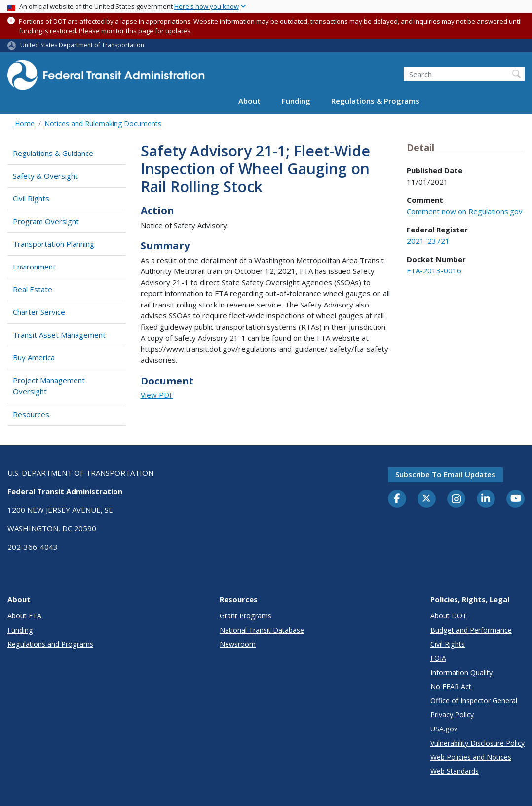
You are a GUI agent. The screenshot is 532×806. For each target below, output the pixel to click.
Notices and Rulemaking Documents (103, 124)
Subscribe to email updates (445, 474)
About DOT (449, 616)
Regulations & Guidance (53, 153)
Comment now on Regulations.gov (465, 211)
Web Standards (455, 771)
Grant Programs (246, 616)
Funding (296, 101)
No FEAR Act (451, 686)
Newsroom (238, 644)
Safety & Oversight (45, 176)
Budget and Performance (471, 630)
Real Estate (33, 289)
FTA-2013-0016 (434, 270)
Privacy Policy (452, 714)
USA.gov (444, 729)
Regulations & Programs (375, 101)
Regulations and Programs (50, 644)
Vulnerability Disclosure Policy (477, 743)
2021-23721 (428, 241)
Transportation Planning (54, 244)
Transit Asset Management (59, 335)
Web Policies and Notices (471, 757)
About (249, 101)
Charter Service (39, 312)
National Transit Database (262, 630)
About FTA (24, 616)
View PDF (157, 395)
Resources (31, 414)
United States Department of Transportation (82, 45)
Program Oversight (46, 221)
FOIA (438, 658)
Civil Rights (31, 198)
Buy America (34, 357)
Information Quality (461, 672)
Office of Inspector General (474, 701)
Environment (34, 267)
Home (25, 124)
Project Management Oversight (49, 386)
